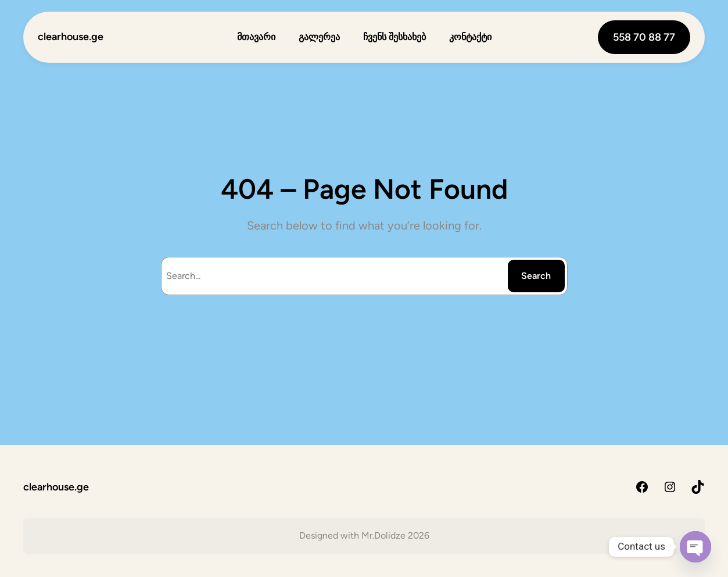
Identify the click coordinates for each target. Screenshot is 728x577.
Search (536, 276)
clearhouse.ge (71, 37)
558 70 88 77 (644, 37)
